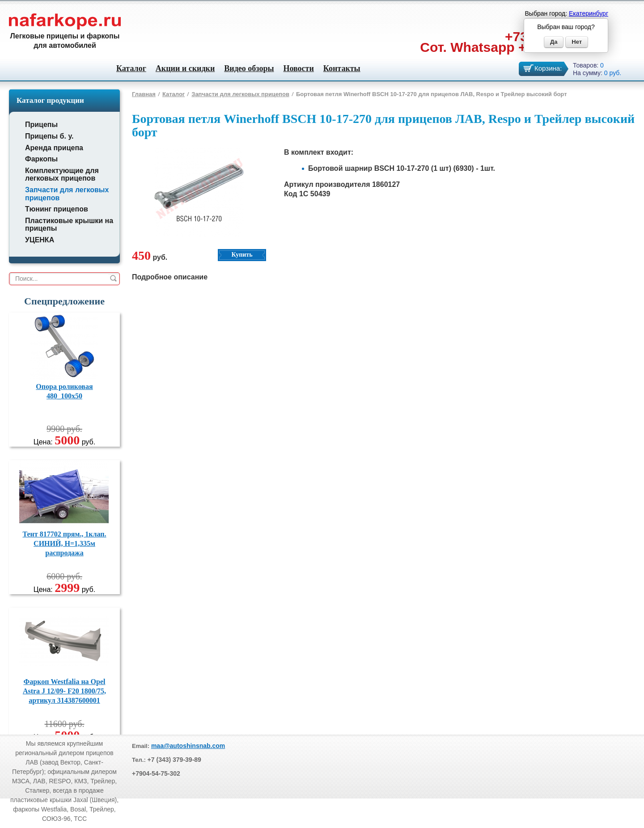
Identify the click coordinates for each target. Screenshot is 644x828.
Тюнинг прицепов (57, 209)
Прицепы (41, 125)
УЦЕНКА (40, 240)
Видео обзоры (249, 68)
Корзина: (548, 68)
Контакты (342, 68)
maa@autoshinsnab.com (188, 746)
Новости (298, 68)
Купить (242, 255)
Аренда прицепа (54, 148)
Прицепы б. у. (49, 136)
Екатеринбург (589, 13)
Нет (577, 42)
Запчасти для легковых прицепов (240, 94)
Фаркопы (41, 159)
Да (554, 42)
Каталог (131, 68)
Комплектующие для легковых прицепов (62, 175)
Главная (144, 94)
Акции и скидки (185, 68)
